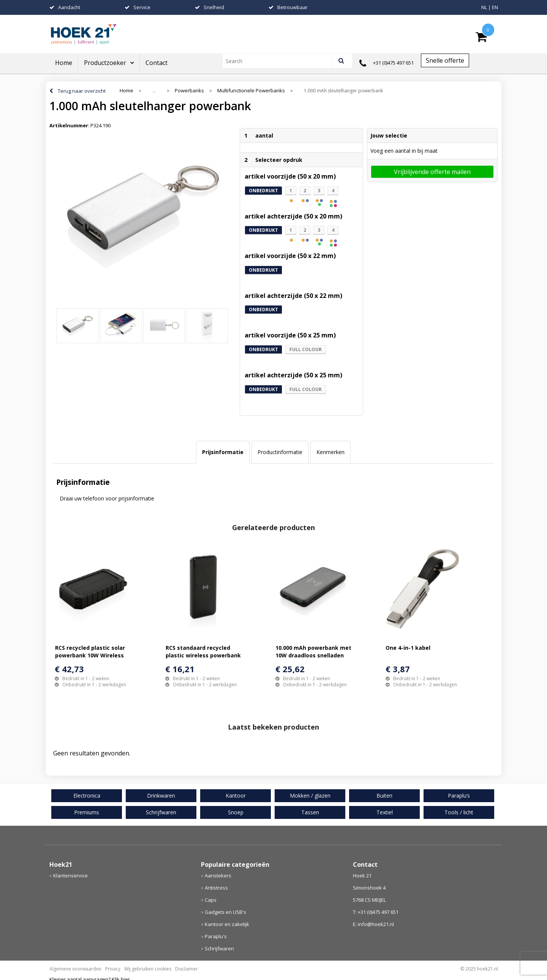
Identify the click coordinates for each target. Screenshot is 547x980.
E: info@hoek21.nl (373, 924)
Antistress (216, 888)
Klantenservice (70, 876)
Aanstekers (218, 876)
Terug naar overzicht (82, 91)
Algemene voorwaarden (75, 969)
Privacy (113, 969)
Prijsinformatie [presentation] (223, 452)
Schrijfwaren (219, 948)
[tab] (223, 452)
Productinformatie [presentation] (280, 452)
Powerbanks (189, 91)
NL (484, 7)
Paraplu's (216, 936)
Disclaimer (187, 969)
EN (495, 7)
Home (64, 63)
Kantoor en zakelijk (227, 924)
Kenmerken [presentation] (330, 452)
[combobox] (280, 61)
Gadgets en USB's (225, 912)
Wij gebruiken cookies (148, 969)
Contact (157, 63)
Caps (211, 900)
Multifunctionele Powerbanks (251, 91)
